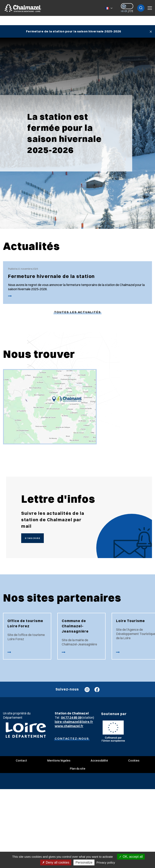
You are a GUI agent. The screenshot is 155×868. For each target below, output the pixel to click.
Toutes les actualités (77, 312)
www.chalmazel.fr (69, 726)
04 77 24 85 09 (71, 717)
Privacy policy (106, 862)
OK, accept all (131, 857)
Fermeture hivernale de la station (51, 276)
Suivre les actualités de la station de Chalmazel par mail (53, 520)
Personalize (84, 862)
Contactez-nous (72, 738)
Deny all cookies (56, 862)
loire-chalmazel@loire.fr (74, 722)
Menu (150, 8)
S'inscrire (32, 538)
